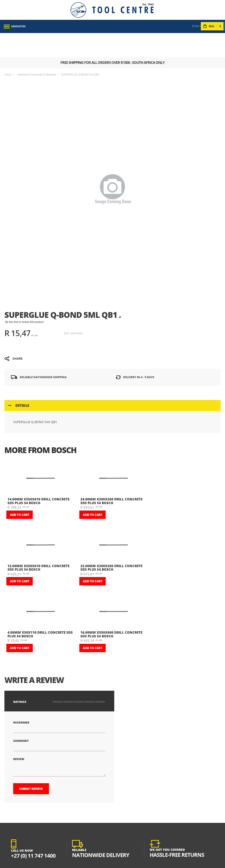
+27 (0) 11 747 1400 (33, 831)
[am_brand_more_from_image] (40, 454)
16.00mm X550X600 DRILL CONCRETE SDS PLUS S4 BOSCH (111, 610)
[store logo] (112, 10)
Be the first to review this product (24, 298)
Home (8, 50)
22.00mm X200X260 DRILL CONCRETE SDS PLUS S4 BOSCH (111, 543)
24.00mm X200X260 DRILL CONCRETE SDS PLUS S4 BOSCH (111, 477)
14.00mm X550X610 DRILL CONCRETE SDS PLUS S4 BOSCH (38, 477)
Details (22, 381)
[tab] (112, 381)
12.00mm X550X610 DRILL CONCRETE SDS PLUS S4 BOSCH (38, 543)
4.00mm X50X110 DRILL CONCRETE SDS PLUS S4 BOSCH (40, 610)
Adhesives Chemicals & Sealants (37, 50)
